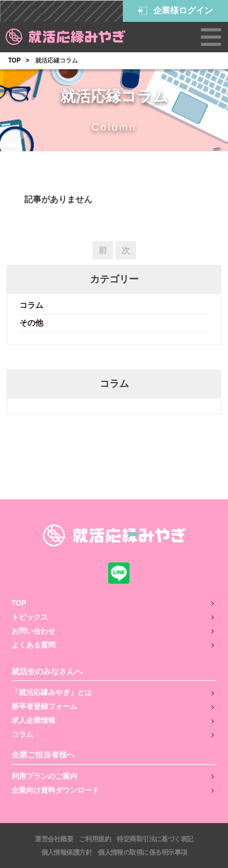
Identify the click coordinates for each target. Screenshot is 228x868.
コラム (31, 305)
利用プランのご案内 (44, 776)
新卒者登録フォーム (44, 706)
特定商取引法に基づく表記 (155, 839)
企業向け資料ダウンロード (55, 790)
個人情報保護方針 (67, 852)
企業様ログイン (175, 11)
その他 (31, 323)
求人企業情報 (33, 720)
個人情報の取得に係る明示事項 (142, 852)
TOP (14, 60)
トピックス (30, 617)
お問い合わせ (33, 631)
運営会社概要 (54, 839)
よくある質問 (33, 645)
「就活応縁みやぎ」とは (52, 692)
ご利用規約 (95, 839)
